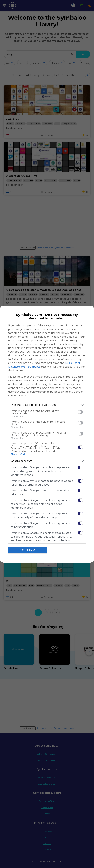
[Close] (87, 313)
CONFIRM (28, 550)
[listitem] (47, 405)
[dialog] (47, 434)
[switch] (80, 412)
